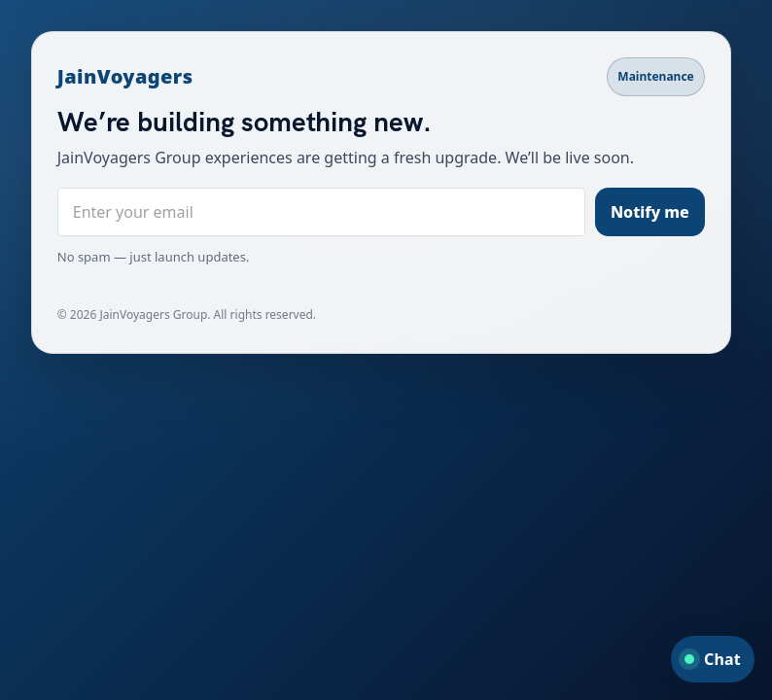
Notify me (650, 212)
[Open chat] (713, 659)
